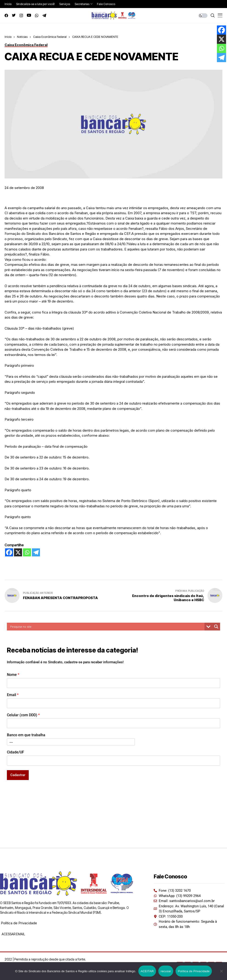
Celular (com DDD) (23, 715)
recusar (166, 971)
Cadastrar (18, 775)
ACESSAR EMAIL (13, 934)
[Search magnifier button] (216, 627)
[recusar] (221, 971)
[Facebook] (9, 552)
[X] (18, 552)
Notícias (22, 37)
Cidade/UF (16, 752)
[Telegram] (36, 552)
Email (13, 695)
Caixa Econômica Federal (50, 37)
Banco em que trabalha (26, 735)
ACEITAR (147, 971)
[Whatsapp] (27, 552)
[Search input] (107, 627)
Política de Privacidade (19, 923)
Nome (13, 675)
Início (8, 37)
